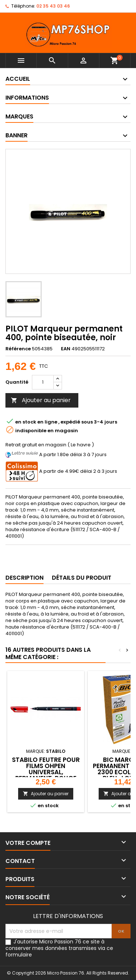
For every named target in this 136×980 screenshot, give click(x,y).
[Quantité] (43, 382)
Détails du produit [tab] (82, 578)
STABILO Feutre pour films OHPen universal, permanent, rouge (46, 769)
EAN (66, 349)
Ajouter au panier (41, 400)
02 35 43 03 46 (53, 6)
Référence (18, 349)
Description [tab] (24, 578)
